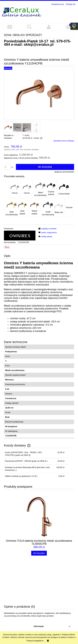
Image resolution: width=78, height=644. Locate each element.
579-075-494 (23, 631)
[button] (10, 27)
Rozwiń (69, 207)
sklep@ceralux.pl (39, 44)
